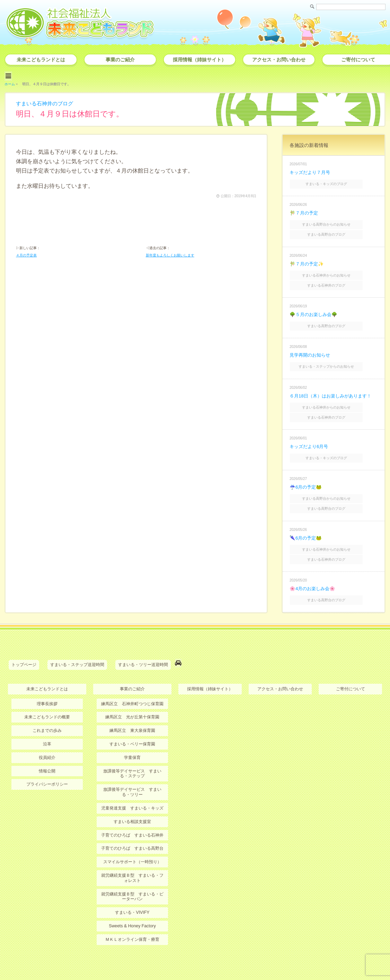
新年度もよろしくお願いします (170, 255)
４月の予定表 (26, 255)
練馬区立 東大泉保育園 (132, 711)
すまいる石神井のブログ (46, 102)
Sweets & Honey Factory (132, 904)
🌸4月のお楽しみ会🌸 (314, 572)
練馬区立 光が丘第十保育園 (132, 698)
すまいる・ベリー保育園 (132, 725)
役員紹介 (47, 738)
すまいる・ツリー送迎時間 (143, 647)
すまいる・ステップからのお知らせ (334, 358)
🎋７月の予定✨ (308, 259)
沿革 (47, 725)
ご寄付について (351, 670)
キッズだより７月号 (311, 171)
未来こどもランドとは (41, 60)
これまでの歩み (47, 711)
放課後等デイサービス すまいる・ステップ (132, 754)
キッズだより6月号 (310, 435)
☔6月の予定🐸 (307, 475)
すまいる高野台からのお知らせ (334, 221)
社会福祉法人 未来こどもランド (198, 961)
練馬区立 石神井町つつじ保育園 (132, 685)
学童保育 (132, 738)
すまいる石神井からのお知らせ (334, 270)
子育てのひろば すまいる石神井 (132, 815)
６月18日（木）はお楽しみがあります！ (334, 387)
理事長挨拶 (47, 685)
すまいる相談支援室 (132, 801)
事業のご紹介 (120, 60)
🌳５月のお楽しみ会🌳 (315, 308)
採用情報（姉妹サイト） (200, 60)
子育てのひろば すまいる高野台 (132, 828)
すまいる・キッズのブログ (334, 182)
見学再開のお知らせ (311, 347)
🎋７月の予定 (305, 210)
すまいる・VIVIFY (132, 891)
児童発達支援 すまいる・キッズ (132, 788)
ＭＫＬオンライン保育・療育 (132, 918)
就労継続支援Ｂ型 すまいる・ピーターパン (132, 875)
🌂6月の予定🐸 (307, 524)
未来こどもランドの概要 (47, 698)
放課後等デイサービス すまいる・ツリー (132, 772)
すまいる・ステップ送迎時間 (77, 647)
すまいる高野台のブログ (334, 230)
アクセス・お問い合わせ (279, 60)
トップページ (24, 647)
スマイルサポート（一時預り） (132, 841)
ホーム (10, 83)
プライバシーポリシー (47, 765)
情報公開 (47, 751)
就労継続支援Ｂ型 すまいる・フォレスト (132, 857)
